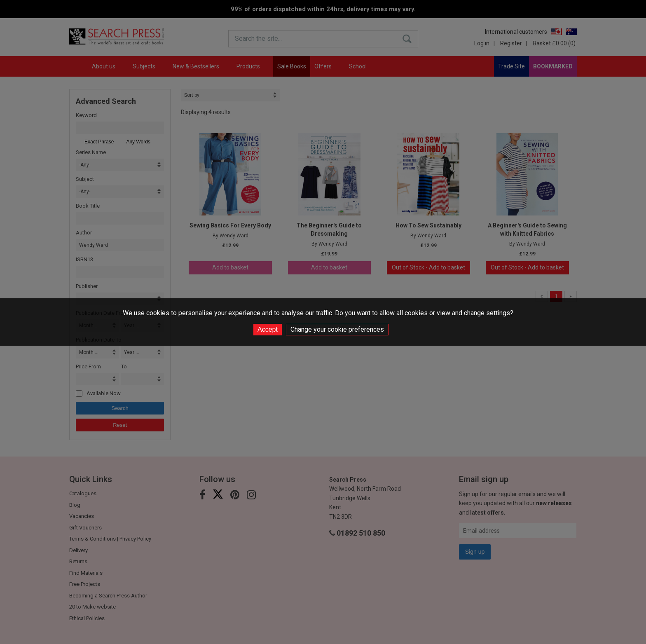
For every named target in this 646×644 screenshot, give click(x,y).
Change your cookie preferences (337, 329)
